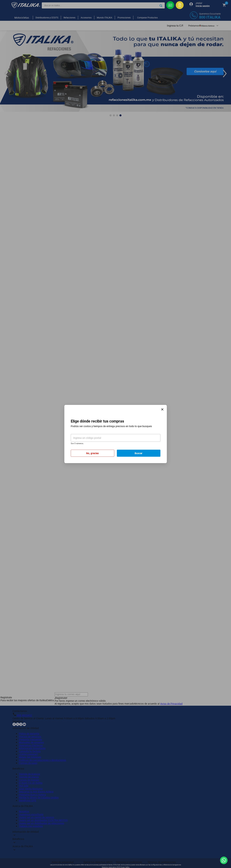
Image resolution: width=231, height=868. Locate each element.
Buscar (139, 453)
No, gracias (92, 453)
